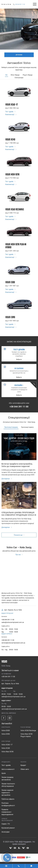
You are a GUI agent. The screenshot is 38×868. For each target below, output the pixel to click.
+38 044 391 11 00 (19, 407)
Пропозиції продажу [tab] (11, 427)
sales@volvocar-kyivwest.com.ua (13, 622)
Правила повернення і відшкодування (7, 812)
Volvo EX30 (6, 731)
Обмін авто (25, 769)
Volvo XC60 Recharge (28, 731)
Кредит (23, 765)
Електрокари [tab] (19, 78)
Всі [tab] (7, 75)
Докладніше (6, 479)
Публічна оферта (8, 799)
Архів (4, 773)
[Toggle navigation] (35, 4)
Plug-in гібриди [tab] (28, 75)
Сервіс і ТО (6, 824)
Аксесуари (6, 832)
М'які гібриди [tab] (15, 75)
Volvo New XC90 (7, 752)
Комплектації (10, 114)
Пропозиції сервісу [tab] (27, 427)
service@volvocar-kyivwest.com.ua (13, 643)
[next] (36, 33)
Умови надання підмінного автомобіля (7, 793)
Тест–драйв (10, 112)
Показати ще (18, 535)
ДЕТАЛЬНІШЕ (19, 55)
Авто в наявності (8, 769)
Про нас (18, 555)
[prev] (2, 33)
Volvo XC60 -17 (7, 745)
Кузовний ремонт (8, 828)
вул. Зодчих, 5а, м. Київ (10, 684)
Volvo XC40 (6, 748)
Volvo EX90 (6, 734)
